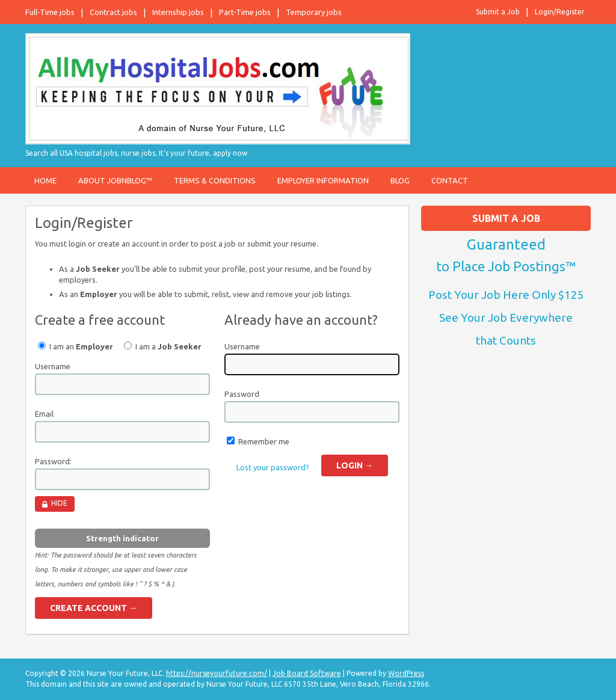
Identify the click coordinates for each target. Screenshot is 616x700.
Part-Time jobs (245, 12)
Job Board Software (307, 673)
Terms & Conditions (215, 180)
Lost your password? (273, 467)
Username (53, 366)
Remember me (264, 441)
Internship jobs (178, 12)
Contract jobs (113, 12)
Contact (450, 180)
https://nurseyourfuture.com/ (217, 673)
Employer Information (323, 180)
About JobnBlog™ (115, 180)
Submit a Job (498, 12)
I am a (163, 346)
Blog (400, 180)
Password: (53, 461)
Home (45, 180)
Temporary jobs (314, 12)
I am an (75, 346)
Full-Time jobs (50, 12)
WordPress (406, 673)
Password (242, 394)
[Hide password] (55, 504)
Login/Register (560, 12)
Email (44, 414)
